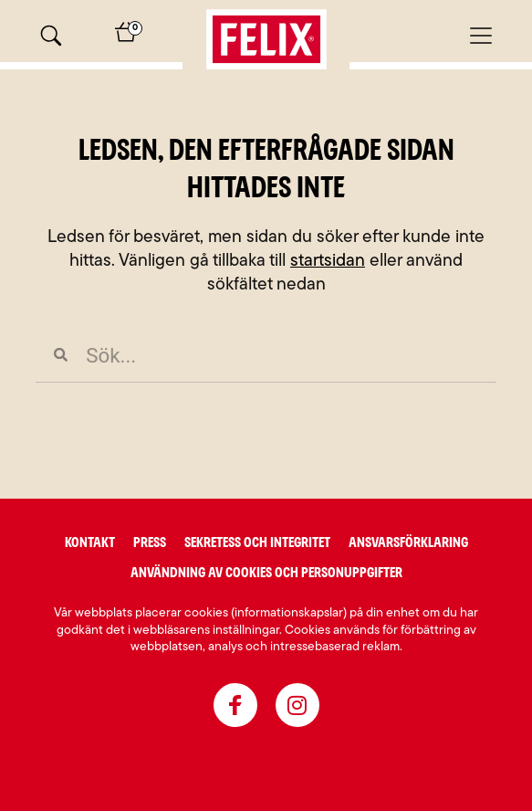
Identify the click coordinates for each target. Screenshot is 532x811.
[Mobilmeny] (481, 36)
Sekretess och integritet (257, 542)
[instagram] (297, 705)
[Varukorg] (126, 39)
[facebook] (235, 705)
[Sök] (51, 36)
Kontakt (90, 542)
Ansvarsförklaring (408, 542)
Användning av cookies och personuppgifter (266, 573)
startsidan (328, 262)
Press (150, 542)
